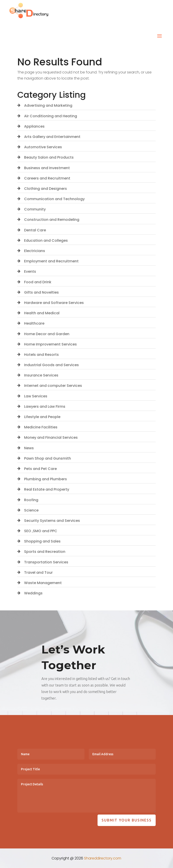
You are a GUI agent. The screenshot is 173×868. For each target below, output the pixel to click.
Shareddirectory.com (103, 858)
